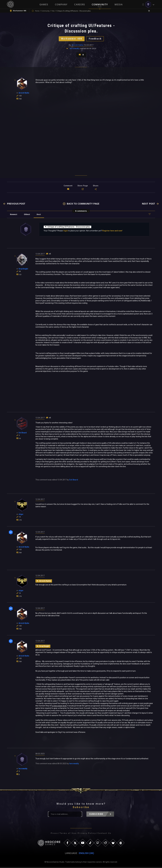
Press (54, 834)
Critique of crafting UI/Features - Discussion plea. (68, 228)
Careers (80, 4)
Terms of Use (68, 834)
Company (61, 4)
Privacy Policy (87, 834)
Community (100, 4)
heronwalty (75, 49)
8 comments (81, 212)
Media (119, 4)
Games (44, 4)
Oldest (27, 215)
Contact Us (104, 834)
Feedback (96, 39)
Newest (14, 215)
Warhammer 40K (72, 39)
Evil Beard (74, 481)
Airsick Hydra (78, 45)
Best (39, 215)
